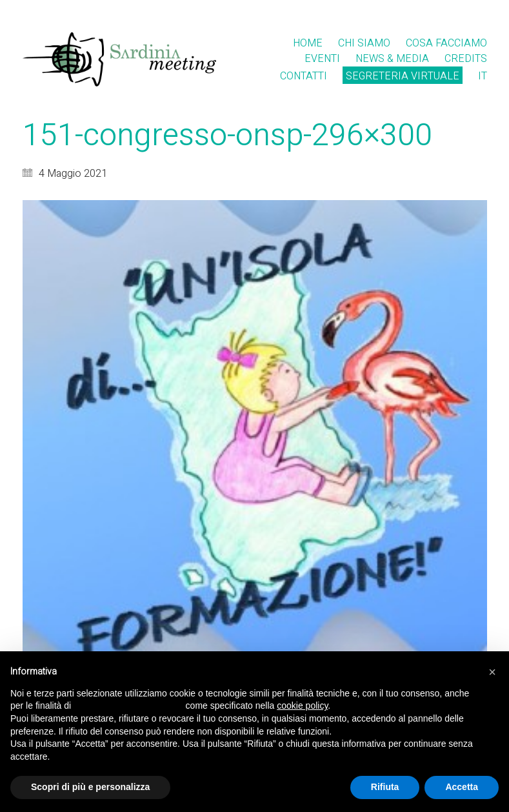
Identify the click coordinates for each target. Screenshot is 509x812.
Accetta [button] (462, 787)
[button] (492, 672)
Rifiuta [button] (385, 787)
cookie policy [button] (302, 705)
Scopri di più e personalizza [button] (90, 787)
